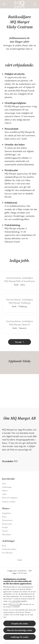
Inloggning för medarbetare (17, 571)
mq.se (20, 560)
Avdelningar (7, 487)
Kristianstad (7, 524)
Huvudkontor (7, 553)
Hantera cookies (9, 502)
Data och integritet (10, 498)
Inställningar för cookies (20, 637)
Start (4, 483)
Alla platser (7, 534)
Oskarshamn (7, 520)
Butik (4, 546)
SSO (30, 571)
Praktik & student (9, 549)
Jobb (4, 494)
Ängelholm (6, 513)
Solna (4, 517)
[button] (35, 4)
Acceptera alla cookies (20, 623)
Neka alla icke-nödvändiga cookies (19, 630)
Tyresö (5, 531)
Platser (5, 490)
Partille (5, 527)
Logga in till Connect (19, 573)
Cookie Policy (15, 604)
